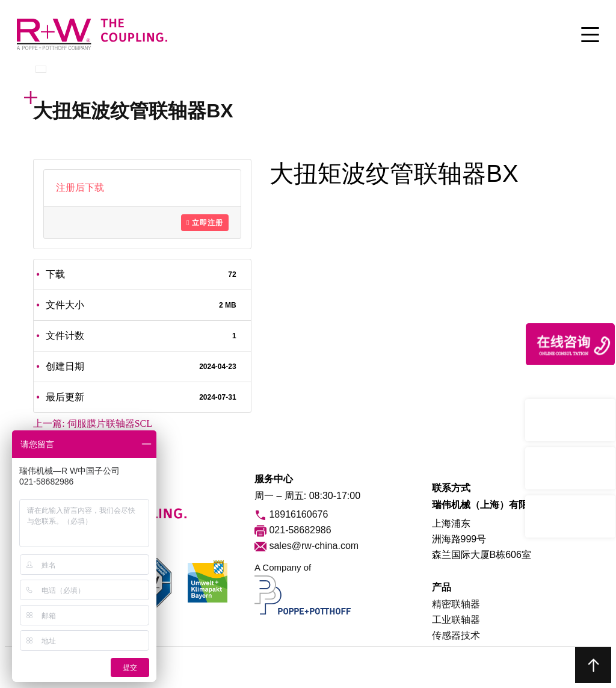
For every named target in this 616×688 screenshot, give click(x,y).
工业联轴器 (456, 620)
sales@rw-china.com (306, 547)
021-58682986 (293, 531)
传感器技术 (456, 635)
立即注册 (205, 223)
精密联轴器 (456, 604)
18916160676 (291, 515)
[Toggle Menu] (590, 36)
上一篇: (93, 423)
